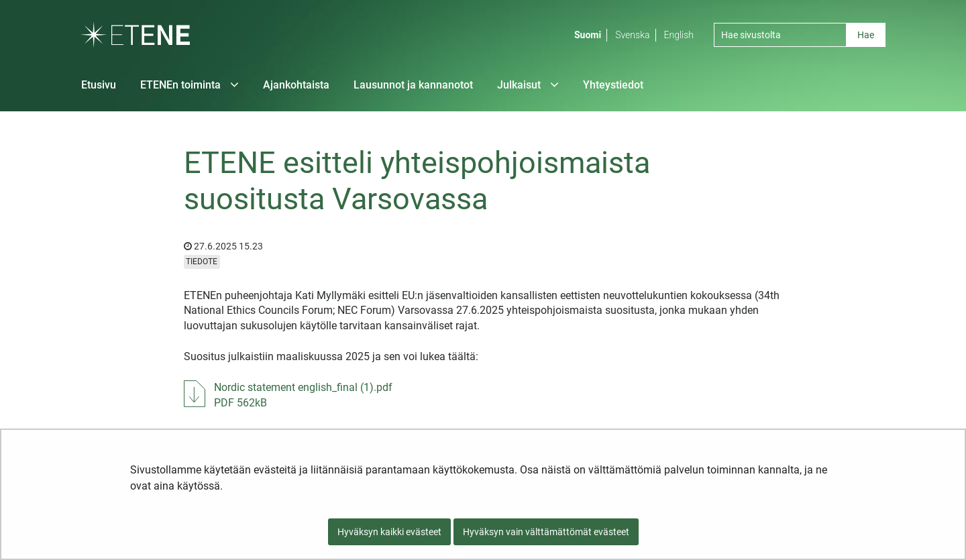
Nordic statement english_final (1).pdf (303, 394)
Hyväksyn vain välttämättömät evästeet (546, 532)
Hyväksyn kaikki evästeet (389, 532)
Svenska (632, 35)
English (679, 35)
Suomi (588, 35)
